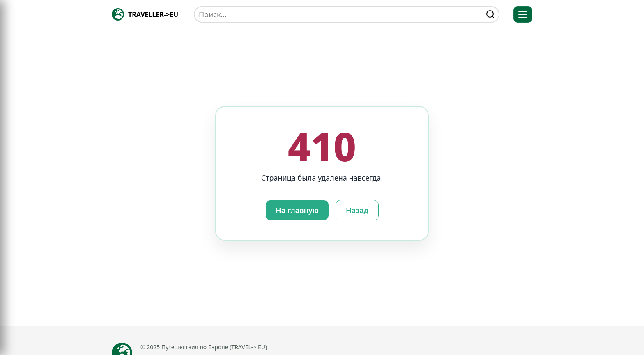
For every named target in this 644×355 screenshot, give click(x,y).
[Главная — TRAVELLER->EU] (145, 14)
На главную (297, 210)
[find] (490, 14)
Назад (357, 210)
